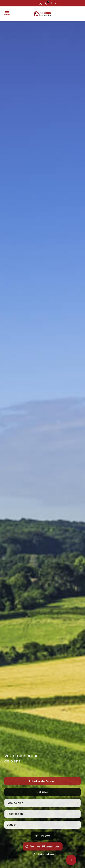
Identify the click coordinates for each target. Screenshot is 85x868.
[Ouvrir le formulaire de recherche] (43, 843)
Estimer (42, 799)
